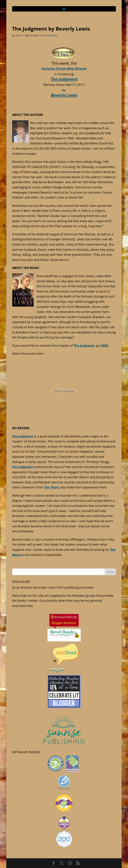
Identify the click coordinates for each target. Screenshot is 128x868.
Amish (46, 35)
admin (19, 35)
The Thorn (52, 487)
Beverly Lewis (64, 95)
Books (54, 35)
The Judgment (64, 79)
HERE (104, 345)
